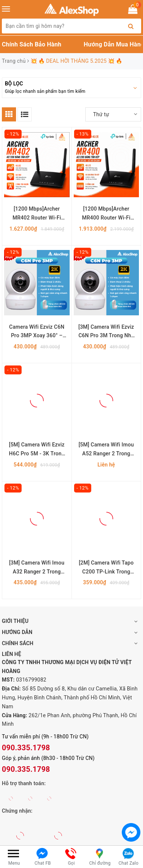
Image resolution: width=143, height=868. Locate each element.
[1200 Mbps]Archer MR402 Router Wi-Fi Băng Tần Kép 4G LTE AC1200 (37, 214)
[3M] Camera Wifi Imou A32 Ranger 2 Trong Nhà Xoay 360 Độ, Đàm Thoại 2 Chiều (37, 568)
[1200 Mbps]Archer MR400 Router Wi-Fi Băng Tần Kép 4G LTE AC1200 (106, 214)
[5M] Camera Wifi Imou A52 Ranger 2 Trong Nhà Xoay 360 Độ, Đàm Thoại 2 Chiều (106, 450)
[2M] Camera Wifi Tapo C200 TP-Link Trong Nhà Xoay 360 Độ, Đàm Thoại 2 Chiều (106, 568)
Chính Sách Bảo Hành (32, 44)
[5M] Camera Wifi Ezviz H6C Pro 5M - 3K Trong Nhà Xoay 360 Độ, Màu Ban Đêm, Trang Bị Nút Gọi (37, 450)
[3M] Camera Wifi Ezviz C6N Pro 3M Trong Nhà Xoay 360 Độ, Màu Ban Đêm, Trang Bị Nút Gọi (106, 332)
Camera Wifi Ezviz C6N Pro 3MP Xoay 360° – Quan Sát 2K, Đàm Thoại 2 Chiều (37, 332)
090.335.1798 (26, 748)
